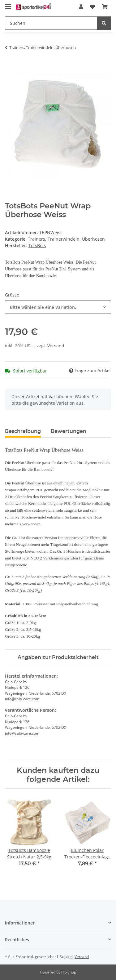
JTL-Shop (69, 972)
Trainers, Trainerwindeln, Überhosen (66, 239)
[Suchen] (51, 23)
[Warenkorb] (105, 7)
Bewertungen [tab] (69, 431)
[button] (81, 7)
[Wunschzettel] (92, 7)
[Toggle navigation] (8, 4)
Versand (56, 346)
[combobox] (58, 307)
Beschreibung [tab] (23, 431)
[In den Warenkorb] (10, 67)
